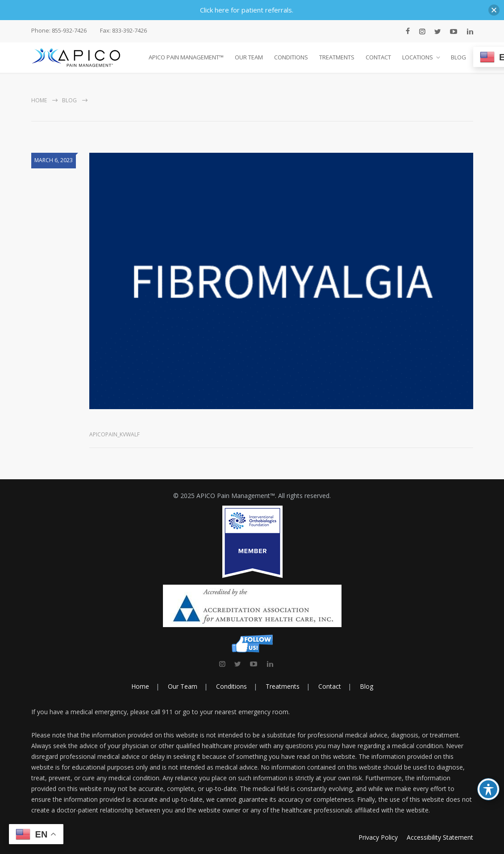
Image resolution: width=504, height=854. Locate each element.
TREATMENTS (337, 57)
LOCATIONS (418, 57)
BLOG (458, 57)
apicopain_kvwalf (115, 434)
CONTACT (378, 57)
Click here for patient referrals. (247, 10)
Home (39, 100)
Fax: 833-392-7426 (123, 31)
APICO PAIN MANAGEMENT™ (186, 57)
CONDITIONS (291, 57)
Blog (69, 100)
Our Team (183, 686)
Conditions (231, 686)
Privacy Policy (378, 837)
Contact (330, 686)
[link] (222, 664)
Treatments (283, 686)
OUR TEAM (249, 57)
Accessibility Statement (440, 837)
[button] (494, 10)
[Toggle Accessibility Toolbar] (488, 789)
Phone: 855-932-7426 (59, 31)
